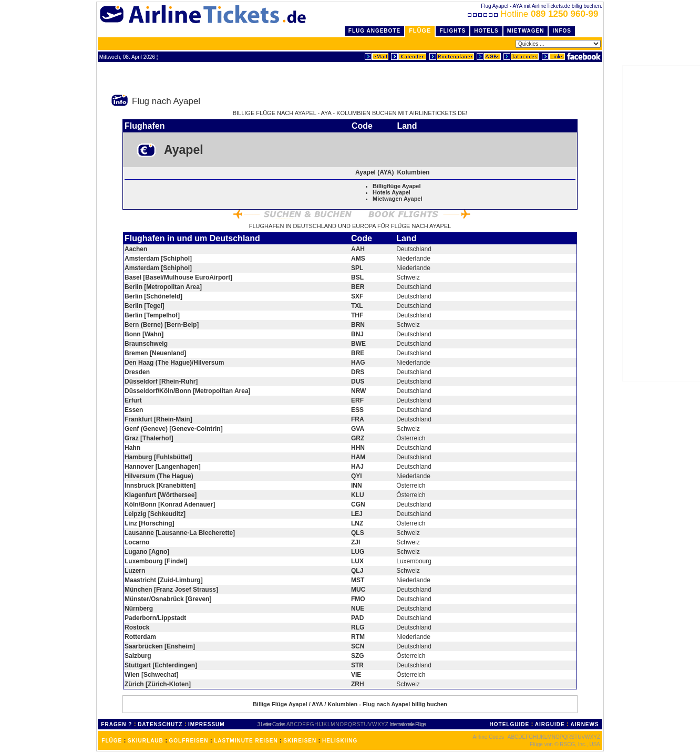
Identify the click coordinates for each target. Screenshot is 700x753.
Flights (452, 31)
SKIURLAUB (146, 741)
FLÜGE (112, 741)
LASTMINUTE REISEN (246, 741)
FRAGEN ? (116, 724)
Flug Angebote (374, 31)
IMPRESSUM (207, 724)
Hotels (486, 31)
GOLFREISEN (189, 741)
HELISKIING (340, 741)
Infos (562, 31)
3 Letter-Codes (271, 724)
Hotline (534, 14)
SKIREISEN (300, 741)
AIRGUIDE (550, 724)
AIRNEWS (584, 724)
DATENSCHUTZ (160, 724)
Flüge (420, 30)
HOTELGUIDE (510, 724)
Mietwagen (526, 31)
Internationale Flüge (408, 724)
